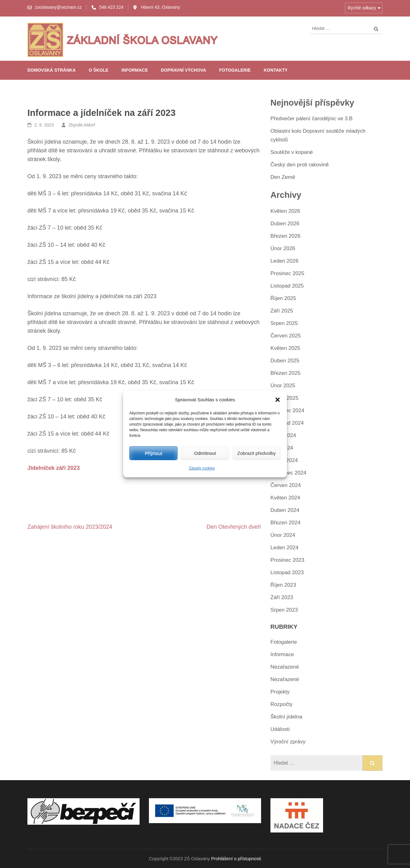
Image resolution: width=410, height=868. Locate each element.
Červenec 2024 (288, 473)
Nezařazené (285, 667)
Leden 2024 (284, 548)
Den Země (283, 177)
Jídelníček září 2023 (54, 468)
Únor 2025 (283, 386)
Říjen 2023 (283, 585)
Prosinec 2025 (287, 273)
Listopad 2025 (287, 286)
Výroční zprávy (288, 742)
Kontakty (276, 70)
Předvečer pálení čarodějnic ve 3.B (312, 119)
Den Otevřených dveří (234, 527)
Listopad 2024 (287, 423)
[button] (278, 400)
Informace (135, 70)
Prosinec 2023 (287, 560)
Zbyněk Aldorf (82, 125)
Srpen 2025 (284, 323)
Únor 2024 (283, 535)
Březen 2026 (285, 236)
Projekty (280, 692)
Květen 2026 (285, 211)
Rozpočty (281, 704)
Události (280, 729)
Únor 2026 (283, 248)
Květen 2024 (285, 498)
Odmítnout (205, 453)
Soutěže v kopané (292, 152)
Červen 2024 (286, 485)
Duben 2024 (285, 510)
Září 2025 (282, 311)
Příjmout (154, 453)
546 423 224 (111, 7)
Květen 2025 (285, 348)
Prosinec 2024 (287, 410)
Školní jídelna (286, 717)
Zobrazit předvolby (257, 453)
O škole (99, 70)
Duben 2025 (285, 361)
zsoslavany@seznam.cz (58, 7)
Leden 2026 (284, 261)
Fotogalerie (235, 70)
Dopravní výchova (184, 70)
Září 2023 (282, 597)
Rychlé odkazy (362, 8)
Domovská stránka (52, 70)
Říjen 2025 (283, 298)
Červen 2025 (286, 336)
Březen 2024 (285, 523)
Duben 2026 (285, 224)
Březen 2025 (285, 373)
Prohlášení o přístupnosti (236, 859)
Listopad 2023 (287, 572)
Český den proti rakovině (300, 165)
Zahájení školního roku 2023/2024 (70, 527)
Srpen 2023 (284, 610)
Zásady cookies (202, 468)
